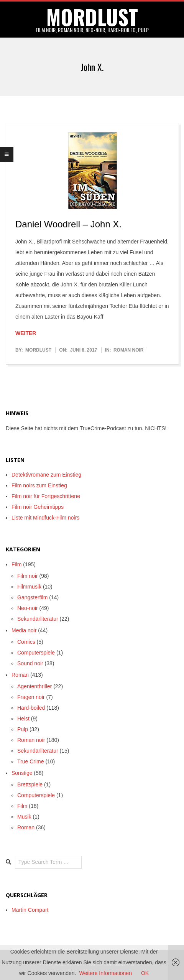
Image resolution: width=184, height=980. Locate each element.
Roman (20, 675)
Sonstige (22, 773)
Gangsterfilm (32, 597)
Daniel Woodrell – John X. (68, 224)
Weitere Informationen (105, 973)
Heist (23, 719)
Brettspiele (30, 784)
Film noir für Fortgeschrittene (46, 496)
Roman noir (129, 350)
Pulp (23, 729)
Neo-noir (28, 608)
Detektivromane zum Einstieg (46, 475)
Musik (24, 817)
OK (145, 973)
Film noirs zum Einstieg (39, 485)
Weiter (26, 333)
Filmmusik (29, 587)
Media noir (24, 630)
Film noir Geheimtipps (38, 507)
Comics (26, 642)
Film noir (28, 576)
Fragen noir (31, 697)
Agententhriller (34, 686)
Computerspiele (36, 653)
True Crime (31, 761)
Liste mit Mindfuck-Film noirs (45, 518)
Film (16, 564)
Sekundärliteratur (38, 619)
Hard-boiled (31, 708)
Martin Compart (30, 910)
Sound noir (30, 663)
